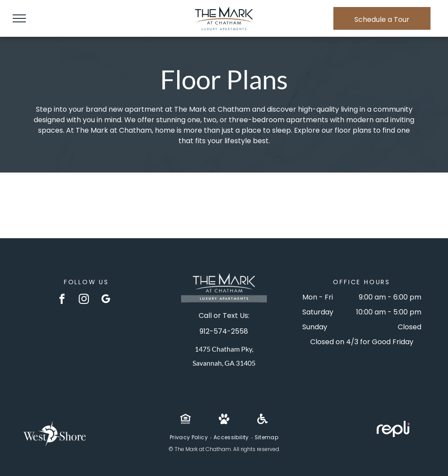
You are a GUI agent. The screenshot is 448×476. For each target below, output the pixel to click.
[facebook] (62, 300)
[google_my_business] (106, 300)
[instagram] (84, 300)
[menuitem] (189, 437)
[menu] (19, 18)
